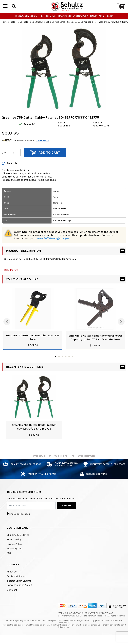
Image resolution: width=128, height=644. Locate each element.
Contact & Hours (16, 582)
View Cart (12, 596)
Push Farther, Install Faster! (98, 22)
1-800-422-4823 (19, 587)
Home (5, 28)
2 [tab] (59, 362)
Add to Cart (45, 158)
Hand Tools (22, 28)
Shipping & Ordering (18, 541)
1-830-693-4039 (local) (19, 591)
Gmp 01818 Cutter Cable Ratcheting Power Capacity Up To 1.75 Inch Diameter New (95, 343)
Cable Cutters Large (55, 28)
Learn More (42, 146)
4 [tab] (66, 362)
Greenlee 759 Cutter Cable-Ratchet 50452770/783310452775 (34, 432)
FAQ (9, 559)
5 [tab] (69, 362)
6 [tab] (72, 362)
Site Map (108, 619)
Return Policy (14, 545)
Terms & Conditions (71, 619)
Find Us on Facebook (18, 519)
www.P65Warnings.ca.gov (53, 244)
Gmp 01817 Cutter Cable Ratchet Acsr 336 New (33, 343)
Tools (12, 28)
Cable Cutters (37, 28)
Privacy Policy (14, 550)
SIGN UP (67, 511)
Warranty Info (14, 554)
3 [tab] (62, 362)
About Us (12, 577)
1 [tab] (56, 362)
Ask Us (10, 169)
